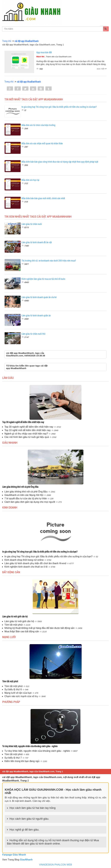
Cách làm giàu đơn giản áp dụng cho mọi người (30, 502)
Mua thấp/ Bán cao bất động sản (22, 631)
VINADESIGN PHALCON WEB (55, 865)
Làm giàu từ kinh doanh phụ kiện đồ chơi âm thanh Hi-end (36, 563)
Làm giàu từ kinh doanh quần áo (36, 315)
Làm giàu (8, 378)
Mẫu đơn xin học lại (30, 180)
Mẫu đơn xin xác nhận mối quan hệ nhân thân (42, 143)
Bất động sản (11, 572)
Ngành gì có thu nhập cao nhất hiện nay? (26, 434)
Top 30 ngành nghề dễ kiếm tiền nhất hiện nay (23, 422)
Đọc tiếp (102, 69)
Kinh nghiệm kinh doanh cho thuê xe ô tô (26, 567)
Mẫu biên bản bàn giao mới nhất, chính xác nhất (43, 198)
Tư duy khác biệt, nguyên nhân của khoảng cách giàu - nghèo (30, 746)
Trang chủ (7, 41)
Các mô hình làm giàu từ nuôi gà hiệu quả (27, 437)
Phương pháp (11, 702)
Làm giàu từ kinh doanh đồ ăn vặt (37, 242)
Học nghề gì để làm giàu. (24, 830)
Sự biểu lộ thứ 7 (13, 758)
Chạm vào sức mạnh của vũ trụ (22, 696)
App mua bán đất (44, 52)
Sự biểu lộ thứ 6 (13, 689)
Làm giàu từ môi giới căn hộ (15, 616)
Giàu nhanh (10, 442)
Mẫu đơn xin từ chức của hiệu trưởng (38, 125)
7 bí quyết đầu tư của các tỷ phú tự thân (26, 498)
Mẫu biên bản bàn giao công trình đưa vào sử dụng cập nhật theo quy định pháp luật (60, 162)
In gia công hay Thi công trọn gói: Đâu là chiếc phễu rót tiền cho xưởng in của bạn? (59, 107)
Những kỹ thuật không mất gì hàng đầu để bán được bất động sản (40, 628)
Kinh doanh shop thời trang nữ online (24, 560)
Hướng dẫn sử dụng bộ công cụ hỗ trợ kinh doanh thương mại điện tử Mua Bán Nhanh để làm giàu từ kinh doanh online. (53, 842)
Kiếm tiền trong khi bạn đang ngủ (22, 761)
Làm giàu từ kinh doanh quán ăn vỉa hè (39, 297)
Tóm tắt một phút (14, 625)
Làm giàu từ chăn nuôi (32, 224)
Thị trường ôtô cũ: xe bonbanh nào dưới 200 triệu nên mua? (49, 261)
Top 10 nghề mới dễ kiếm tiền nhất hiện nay (28, 430)
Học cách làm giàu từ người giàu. (29, 819)
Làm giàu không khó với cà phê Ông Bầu (20, 487)
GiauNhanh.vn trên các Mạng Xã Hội (24, 495)
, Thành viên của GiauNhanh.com (54, 57)
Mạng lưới (9, 637)
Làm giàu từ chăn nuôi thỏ (33, 334)
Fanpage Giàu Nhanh (14, 855)
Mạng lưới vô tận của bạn (18, 693)
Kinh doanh (10, 507)
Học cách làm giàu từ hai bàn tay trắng (32, 808)
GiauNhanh (26, 860)
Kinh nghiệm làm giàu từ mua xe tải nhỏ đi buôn (43, 279)
